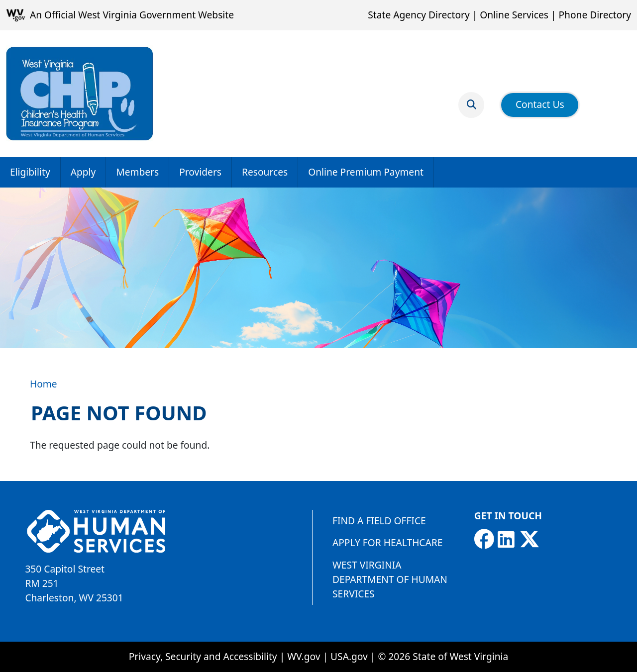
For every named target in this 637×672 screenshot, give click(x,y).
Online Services (514, 15)
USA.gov (349, 656)
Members (137, 172)
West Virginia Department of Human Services (390, 579)
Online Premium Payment (366, 172)
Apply (83, 172)
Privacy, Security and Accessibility (203, 656)
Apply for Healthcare (387, 542)
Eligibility (30, 172)
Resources (265, 172)
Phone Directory (595, 15)
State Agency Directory (419, 15)
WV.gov (304, 656)
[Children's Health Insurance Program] (80, 94)
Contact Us (540, 104)
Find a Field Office (379, 521)
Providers (200, 172)
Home (44, 384)
